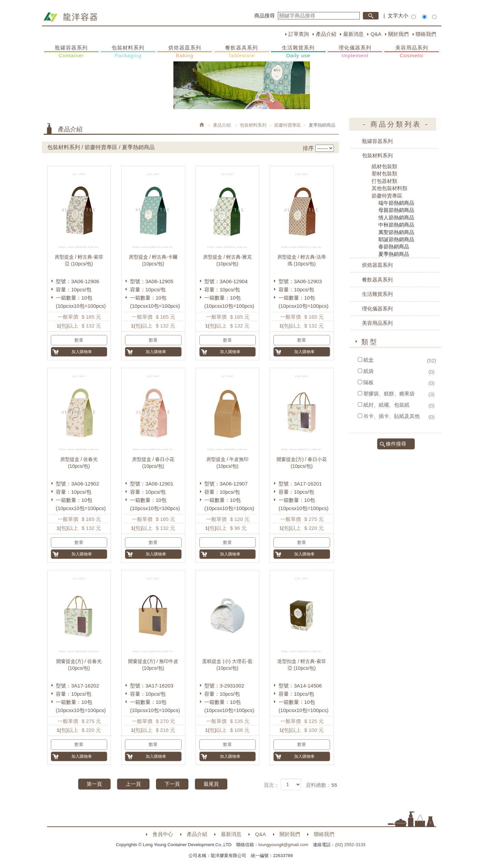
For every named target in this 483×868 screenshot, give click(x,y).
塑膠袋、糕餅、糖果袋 (389, 394)
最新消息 (353, 34)
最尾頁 (211, 784)
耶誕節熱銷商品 (396, 239)
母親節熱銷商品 (396, 210)
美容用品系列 (412, 52)
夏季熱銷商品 (394, 254)
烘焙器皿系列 (185, 52)
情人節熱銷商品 (396, 218)
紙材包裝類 (385, 166)
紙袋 (369, 371)
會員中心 (163, 834)
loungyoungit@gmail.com (283, 845)
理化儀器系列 (355, 52)
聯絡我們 (426, 34)
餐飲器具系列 (242, 52)
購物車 (448, 132)
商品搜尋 (265, 16)
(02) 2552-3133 (350, 845)
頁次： (271, 785)
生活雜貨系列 (298, 52)
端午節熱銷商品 (396, 203)
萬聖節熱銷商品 (396, 232)
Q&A (376, 34)
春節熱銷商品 (394, 247)
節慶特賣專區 (288, 125)
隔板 (369, 382)
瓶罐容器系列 (71, 52)
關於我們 (398, 34)
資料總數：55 (322, 785)
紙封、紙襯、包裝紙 (387, 405)
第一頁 (94, 784)
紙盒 (369, 360)
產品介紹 (326, 34)
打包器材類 (385, 181)
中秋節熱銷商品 (396, 225)
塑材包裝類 (385, 173)
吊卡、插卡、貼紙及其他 (392, 416)
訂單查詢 (299, 34)
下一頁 (172, 784)
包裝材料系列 (128, 52)
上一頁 (133, 784)
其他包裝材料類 (390, 188)
